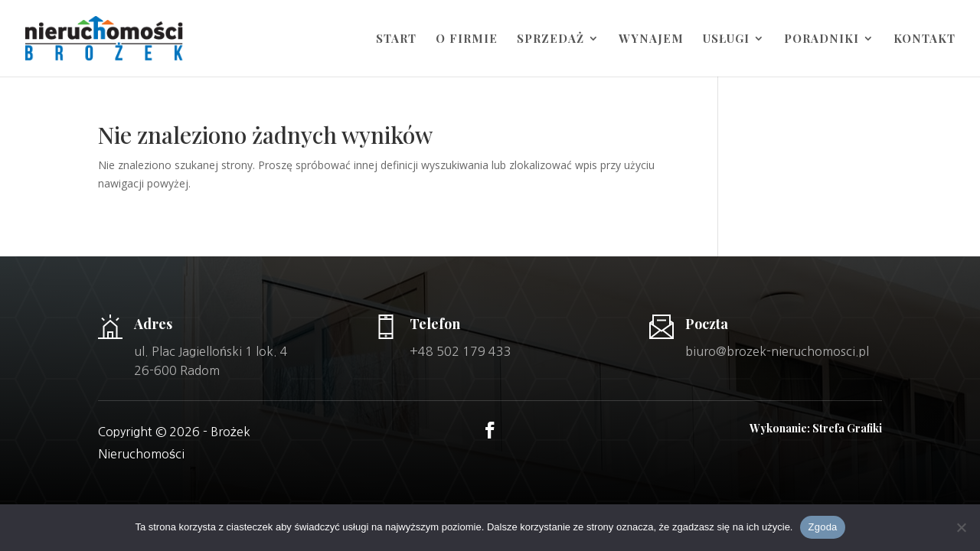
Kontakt (924, 39)
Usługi (726, 39)
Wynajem (651, 39)
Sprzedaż (550, 39)
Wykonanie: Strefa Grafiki (816, 428)
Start (396, 39)
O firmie (467, 39)
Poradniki (822, 39)
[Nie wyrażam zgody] (961, 527)
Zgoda (822, 527)
